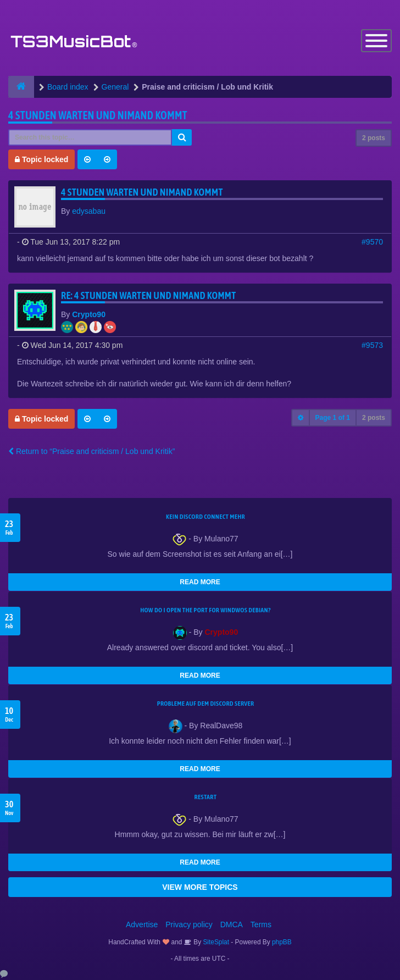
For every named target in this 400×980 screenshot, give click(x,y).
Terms (261, 924)
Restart (206, 797)
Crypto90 (89, 314)
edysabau (89, 211)
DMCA (232, 924)
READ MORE (200, 582)
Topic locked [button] (41, 159)
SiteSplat (215, 942)
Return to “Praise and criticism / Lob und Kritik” (91, 451)
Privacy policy (189, 924)
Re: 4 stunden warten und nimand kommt (149, 295)
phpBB (282, 942)
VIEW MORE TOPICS (200, 887)
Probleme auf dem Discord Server (206, 704)
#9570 (372, 242)
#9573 (372, 345)
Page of (333, 418)
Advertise (142, 924)
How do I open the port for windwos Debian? (205, 610)
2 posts (374, 138)
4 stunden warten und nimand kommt (98, 115)
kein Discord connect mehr (205, 517)
